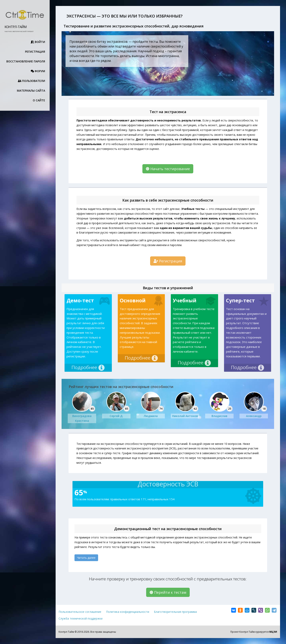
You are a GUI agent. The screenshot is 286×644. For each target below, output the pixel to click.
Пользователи (32, 81)
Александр (254, 416)
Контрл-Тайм (16, 27)
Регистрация (35, 52)
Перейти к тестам (168, 592)
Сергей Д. (116, 416)
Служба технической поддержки (81, 618)
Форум (38, 71)
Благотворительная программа (175, 612)
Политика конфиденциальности (128, 612)
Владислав (219, 416)
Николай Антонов (185, 416)
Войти (38, 42)
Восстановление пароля (26, 61)
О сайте (39, 100)
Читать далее (86, 558)
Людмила (151, 416)
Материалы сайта (29, 91)
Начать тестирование (168, 169)
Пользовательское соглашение (80, 612)
